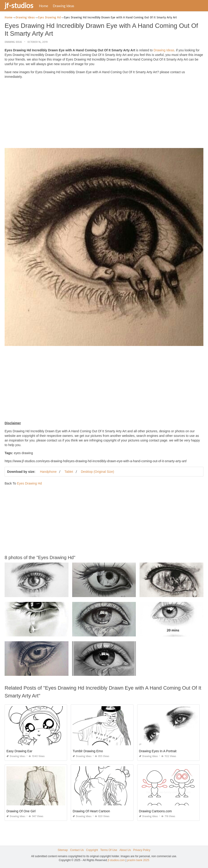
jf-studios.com (116, 860)
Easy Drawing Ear (19, 751)
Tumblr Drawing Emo (88, 751)
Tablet (69, 472)
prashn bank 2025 (138, 860)
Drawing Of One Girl (21, 811)
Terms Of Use (109, 850)
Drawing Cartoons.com (155, 811)
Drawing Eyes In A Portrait (158, 751)
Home (44, 6)
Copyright (92, 850)
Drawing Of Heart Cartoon (91, 811)
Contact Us (77, 850)
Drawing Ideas (64, 6)
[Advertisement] (104, 115)
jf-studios (19, 5)
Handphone (48, 472)
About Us (125, 850)
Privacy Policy (142, 850)
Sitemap (63, 850)
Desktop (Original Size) (98, 472)
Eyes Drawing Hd (29, 483)
